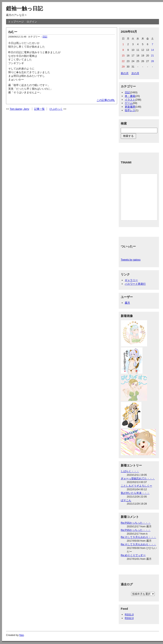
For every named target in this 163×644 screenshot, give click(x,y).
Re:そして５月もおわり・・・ (138, 537)
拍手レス (130, 110)
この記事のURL (106, 100)
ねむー (13, 32)
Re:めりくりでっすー (133, 555)
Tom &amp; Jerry (19, 109)
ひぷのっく (56, 109)
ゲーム (129, 103)
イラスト (130, 100)
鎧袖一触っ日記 (24, 8)
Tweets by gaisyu (131, 260)
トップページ (16, 22)
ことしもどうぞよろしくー (136, 486)
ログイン (32, 22)
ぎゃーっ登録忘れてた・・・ (138, 478)
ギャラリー (131, 280)
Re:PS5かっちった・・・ (136, 523)
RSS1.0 (129, 614)
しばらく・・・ (130, 471)
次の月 (135, 73)
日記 (45, 37)
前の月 (125, 73)
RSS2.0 (129, 618)
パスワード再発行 (135, 284)
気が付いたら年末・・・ (135, 493)
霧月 (127, 303)
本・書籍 (130, 96)
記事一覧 (39, 109)
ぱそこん (126, 500)
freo (22, 635)
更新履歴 (130, 107)
